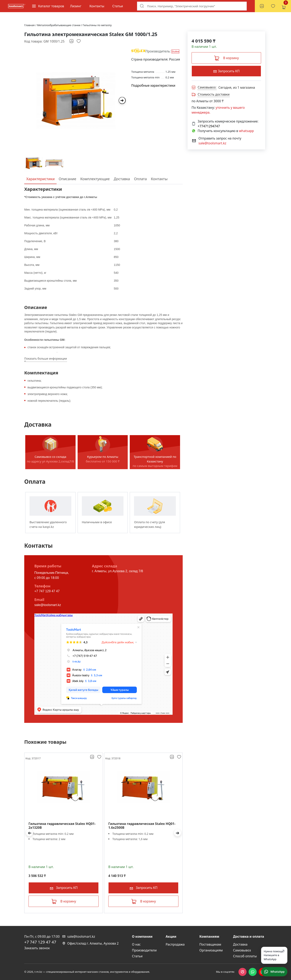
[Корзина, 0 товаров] (284, 6)
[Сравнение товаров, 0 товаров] (262, 6)
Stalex (175, 51)
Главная (29, 25)
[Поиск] (142, 6)
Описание (67, 179)
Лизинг (76, 6)
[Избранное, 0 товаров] (273, 6)
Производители (144, 950)
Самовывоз (242, 950)
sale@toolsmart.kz (48, 605)
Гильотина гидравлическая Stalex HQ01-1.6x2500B (142, 826)
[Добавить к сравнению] (72, 41)
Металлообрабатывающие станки (59, 25)
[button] (29, 833)
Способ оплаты (245, 956)
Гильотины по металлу (97, 25)
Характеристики (40, 179)
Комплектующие (95, 179)
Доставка (122, 179)
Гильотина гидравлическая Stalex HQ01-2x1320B (62, 826)
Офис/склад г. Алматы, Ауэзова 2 (90, 943)
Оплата (140, 179)
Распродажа (175, 944)
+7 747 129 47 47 (47, 591)
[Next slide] (122, 100)
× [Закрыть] (283, 950)
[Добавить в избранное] (79, 41)
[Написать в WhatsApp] (274, 972)
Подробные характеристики (153, 85)
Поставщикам (210, 944)
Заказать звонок (37, 948)
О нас (136, 944)
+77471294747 (209, 126)
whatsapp (247, 131)
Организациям (211, 950)
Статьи (118, 6)
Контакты (97, 6)
